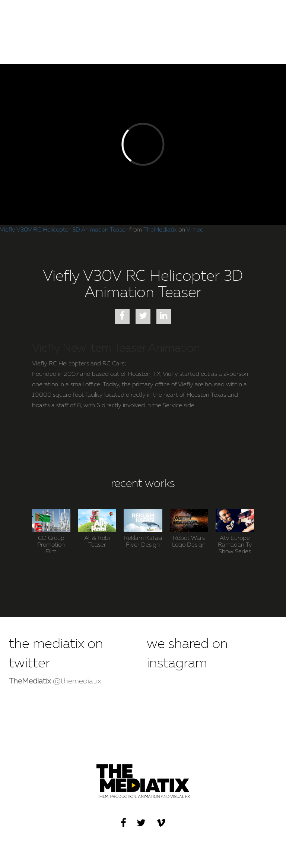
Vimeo (195, 230)
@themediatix (55, 682)
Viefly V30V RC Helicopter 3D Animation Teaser (64, 230)
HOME (194, 15)
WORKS (223, 15)
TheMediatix (160, 230)
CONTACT (258, 15)
